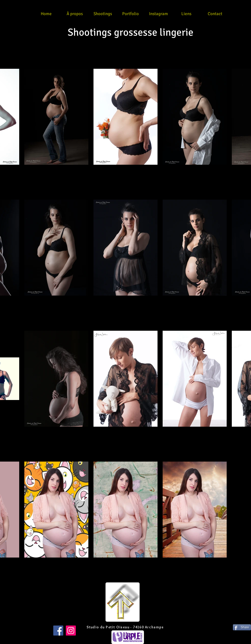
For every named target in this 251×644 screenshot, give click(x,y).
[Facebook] (58, 631)
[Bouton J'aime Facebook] (10, 627)
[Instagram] (71, 631)
